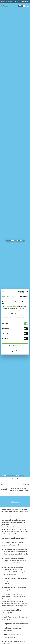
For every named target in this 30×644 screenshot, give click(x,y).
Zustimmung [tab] (5, 296)
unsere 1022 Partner (13, 306)
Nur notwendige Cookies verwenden (15, 351)
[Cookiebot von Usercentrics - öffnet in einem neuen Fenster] (18, 292)
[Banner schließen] (28, 292)
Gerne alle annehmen (15, 346)
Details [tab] (14, 296)
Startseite (10, 1)
